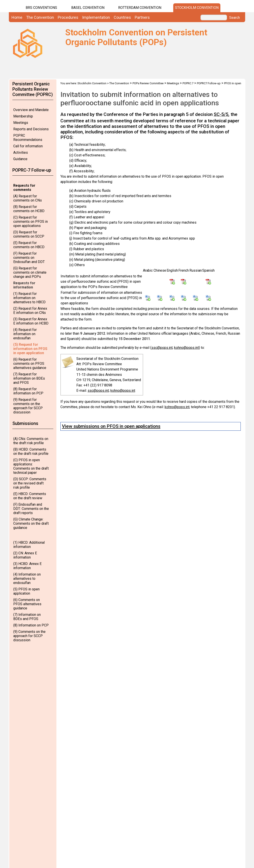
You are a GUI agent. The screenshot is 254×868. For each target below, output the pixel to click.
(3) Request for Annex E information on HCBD (31, 321)
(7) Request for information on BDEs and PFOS (29, 378)
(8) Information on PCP (31, 625)
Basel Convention (88, 8)
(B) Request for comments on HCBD (29, 209)
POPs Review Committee (148, 83)
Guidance (20, 159)
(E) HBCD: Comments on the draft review (30, 496)
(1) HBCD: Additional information (29, 545)
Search (235, 18)
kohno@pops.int (187, 348)
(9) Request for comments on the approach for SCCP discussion (28, 406)
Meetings (21, 123)
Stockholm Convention (197, 8)
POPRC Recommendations (28, 138)
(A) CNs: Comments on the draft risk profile (31, 441)
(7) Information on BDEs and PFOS (27, 617)
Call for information (28, 146)
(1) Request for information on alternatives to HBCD (29, 298)
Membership (23, 116)
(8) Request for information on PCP (28, 391)
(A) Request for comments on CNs (28, 198)
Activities (21, 153)
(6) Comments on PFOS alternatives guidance (27, 604)
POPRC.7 (188, 83)
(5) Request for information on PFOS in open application (30, 349)
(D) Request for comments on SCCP (29, 234)
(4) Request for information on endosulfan (25, 334)
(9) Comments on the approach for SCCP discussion (29, 636)
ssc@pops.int (162, 348)
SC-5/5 (221, 114)
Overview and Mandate (31, 110)
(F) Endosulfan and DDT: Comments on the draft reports (31, 509)
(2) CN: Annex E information (25, 555)
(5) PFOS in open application (26, 591)
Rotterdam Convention (140, 8)
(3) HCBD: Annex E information (27, 566)
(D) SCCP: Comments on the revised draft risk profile (30, 483)
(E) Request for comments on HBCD (29, 245)
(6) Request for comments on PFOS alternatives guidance (30, 364)
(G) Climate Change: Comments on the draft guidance (31, 523)
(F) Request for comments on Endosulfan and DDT (29, 258)
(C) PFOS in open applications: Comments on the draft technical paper (31, 466)
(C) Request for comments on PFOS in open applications (31, 222)
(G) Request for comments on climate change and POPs (30, 272)
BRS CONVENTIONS (41, 8)
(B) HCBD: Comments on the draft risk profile (31, 451)
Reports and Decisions (31, 129)
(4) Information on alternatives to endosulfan (27, 579)
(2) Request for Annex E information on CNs (30, 311)
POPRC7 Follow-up (209, 83)
